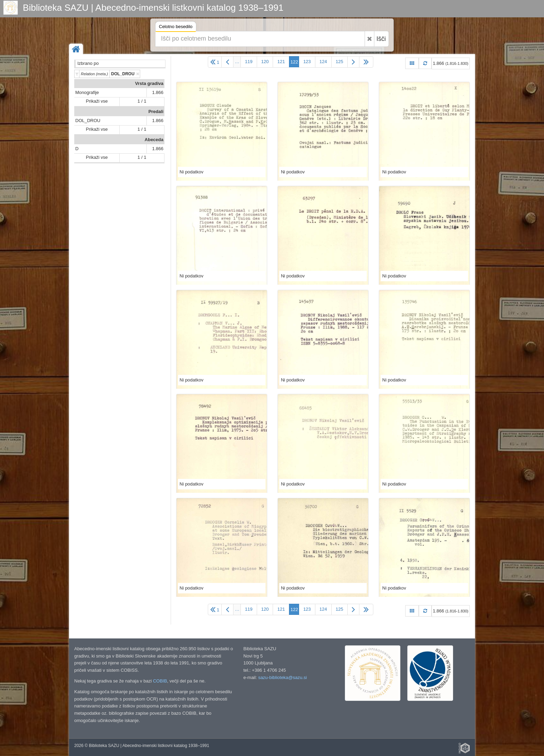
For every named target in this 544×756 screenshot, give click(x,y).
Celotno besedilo (176, 28)
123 (307, 62)
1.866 (158, 92)
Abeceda (154, 140)
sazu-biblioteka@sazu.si (282, 677)
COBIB (160, 681)
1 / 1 (142, 101)
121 (281, 62)
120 (265, 62)
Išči (381, 39)
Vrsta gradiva (149, 83)
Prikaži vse (97, 101)
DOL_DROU (88, 121)
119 (249, 62)
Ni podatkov (192, 172)
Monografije (87, 92)
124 (323, 62)
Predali (156, 111)
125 (340, 62)
